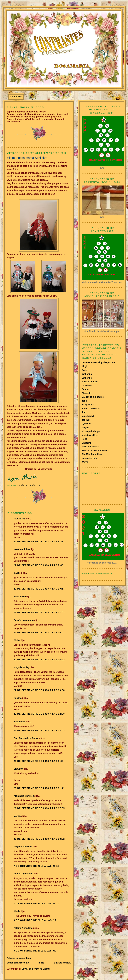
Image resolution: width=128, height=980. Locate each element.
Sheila (17, 911)
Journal (86, 420)
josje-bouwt (88, 416)
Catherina (87, 374)
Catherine (87, 378)
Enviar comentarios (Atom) (36, 969)
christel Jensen (90, 382)
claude (17, 573)
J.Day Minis (88, 404)
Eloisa (17, 640)
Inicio (41, 963)
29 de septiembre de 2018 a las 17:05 (39, 808)
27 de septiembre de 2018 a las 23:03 (39, 730)
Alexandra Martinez (24, 796)
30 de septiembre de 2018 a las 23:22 (39, 839)
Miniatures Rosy (90, 435)
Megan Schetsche (23, 847)
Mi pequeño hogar (91, 431)
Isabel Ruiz (19, 722)
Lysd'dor (86, 424)
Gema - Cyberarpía (23, 874)
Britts (85, 370)
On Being (86, 443)
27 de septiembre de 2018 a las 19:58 (39, 690)
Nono (84, 439)
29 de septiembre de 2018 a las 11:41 (39, 788)
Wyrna (85, 462)
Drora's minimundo (24, 620)
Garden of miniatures (93, 397)
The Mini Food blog (92, 454)
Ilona (84, 401)
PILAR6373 (19, 519)
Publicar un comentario (19, 958)
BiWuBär (18, 769)
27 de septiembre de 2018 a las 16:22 (39, 660)
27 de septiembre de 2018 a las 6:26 (38, 542)
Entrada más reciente (18, 963)
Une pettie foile (90, 458)
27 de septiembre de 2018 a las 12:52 (39, 612)
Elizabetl (86, 393)
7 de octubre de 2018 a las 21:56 (36, 866)
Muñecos (35, 485)
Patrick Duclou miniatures (95, 450)
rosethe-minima (22, 549)
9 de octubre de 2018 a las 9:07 (36, 951)
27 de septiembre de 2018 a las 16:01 (39, 633)
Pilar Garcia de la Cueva (26, 738)
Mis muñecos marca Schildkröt (27, 158)
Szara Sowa (20, 597)
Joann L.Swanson (91, 408)
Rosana (18, 698)
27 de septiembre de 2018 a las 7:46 (38, 565)
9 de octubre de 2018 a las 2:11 (36, 920)
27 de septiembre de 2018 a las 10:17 (39, 589)
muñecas (24, 485)
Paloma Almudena (23, 928)
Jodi (84, 412)
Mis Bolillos (16, 97)
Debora (85, 389)
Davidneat (87, 385)
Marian (17, 816)
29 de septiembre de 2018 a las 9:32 (38, 761)
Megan (85, 428)
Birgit (85, 366)
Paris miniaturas (90, 447)
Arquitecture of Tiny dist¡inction (98, 362)
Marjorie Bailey (21, 667)
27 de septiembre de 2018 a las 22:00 (39, 714)
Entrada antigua (62, 963)
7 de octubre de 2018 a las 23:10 (36, 904)
